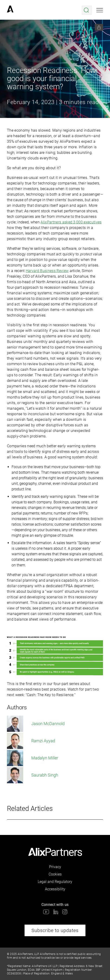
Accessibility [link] (55, 889)
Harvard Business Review (47, 271)
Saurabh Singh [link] (33, 775)
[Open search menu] (87, 10)
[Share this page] (99, 27)
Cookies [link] (55, 874)
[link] (10, 10)
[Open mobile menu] (100, 10)
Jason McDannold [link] (36, 724)
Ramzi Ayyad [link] (31, 741)
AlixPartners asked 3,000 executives (71, 222)
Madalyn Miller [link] (33, 758)
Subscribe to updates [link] (55, 930)
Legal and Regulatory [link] (55, 882)
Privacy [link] (55, 867)
